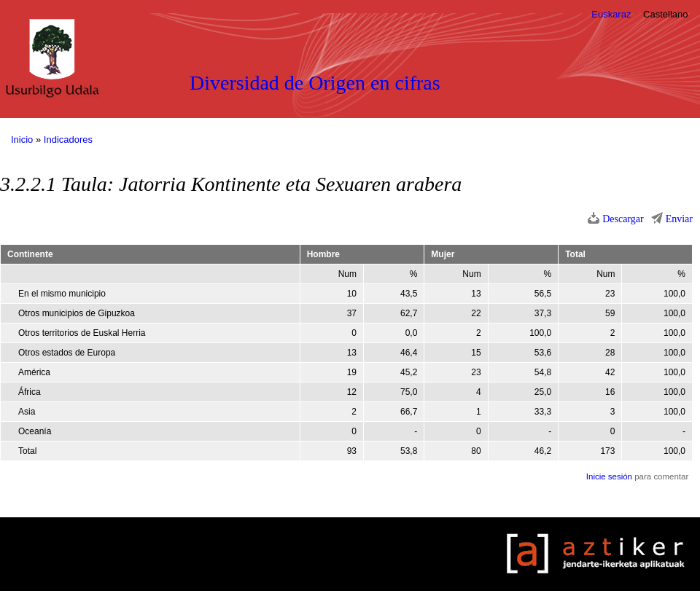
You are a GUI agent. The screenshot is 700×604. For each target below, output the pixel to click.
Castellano (665, 14)
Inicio (22, 140)
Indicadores (68, 140)
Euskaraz (611, 14)
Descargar (623, 219)
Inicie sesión (609, 476)
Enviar (679, 219)
